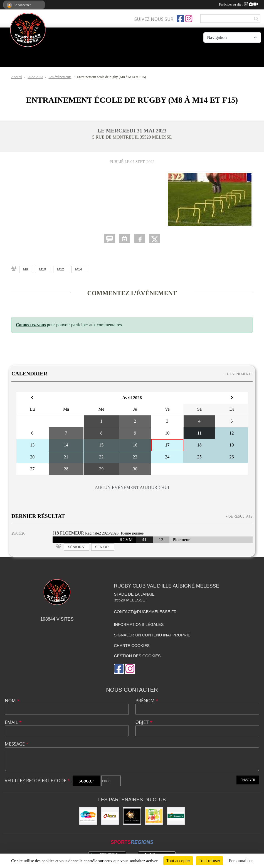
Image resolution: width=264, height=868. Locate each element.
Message (17, 744)
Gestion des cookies (137, 656)
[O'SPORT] (110, 816)
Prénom (147, 701)
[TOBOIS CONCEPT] (132, 816)
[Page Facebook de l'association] (180, 19)
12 (161, 540)
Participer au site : (238, 4)
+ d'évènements (238, 374)
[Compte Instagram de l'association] (189, 19)
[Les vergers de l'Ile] (154, 816)
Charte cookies (132, 646)
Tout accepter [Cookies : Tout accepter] (178, 861)
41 (144, 540)
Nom (12, 701)
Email (13, 722)
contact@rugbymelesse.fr (145, 612)
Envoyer (248, 780)
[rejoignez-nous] (88, 816)
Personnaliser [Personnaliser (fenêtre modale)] (241, 861)
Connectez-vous (31, 325)
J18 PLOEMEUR (68, 533)
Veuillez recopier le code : (38, 781)
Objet (144, 722)
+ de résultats (239, 516)
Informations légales (139, 624)
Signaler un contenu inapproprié (152, 635)
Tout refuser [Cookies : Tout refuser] (209, 861)
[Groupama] (176, 816)
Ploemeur (181, 540)
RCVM (126, 540)
